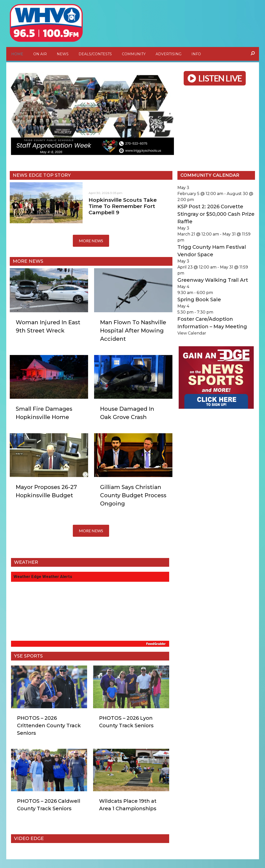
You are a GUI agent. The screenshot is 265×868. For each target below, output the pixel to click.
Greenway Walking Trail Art (213, 285)
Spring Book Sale (199, 304)
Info (196, 54)
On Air (40, 54)
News (63, 54)
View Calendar (192, 338)
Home (17, 54)
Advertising (169, 54)
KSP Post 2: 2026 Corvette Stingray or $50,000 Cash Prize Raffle (216, 219)
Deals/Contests (95, 54)
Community (134, 54)
